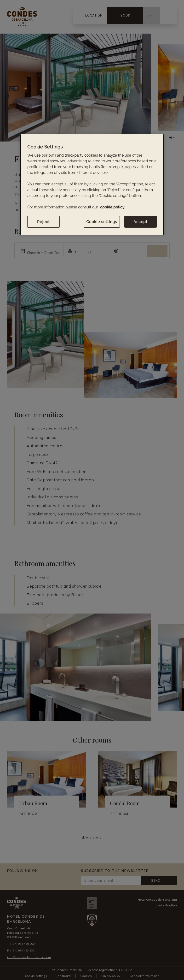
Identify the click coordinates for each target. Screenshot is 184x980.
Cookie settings (102, 222)
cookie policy (112, 207)
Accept (140, 222)
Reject (43, 222)
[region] (92, 185)
